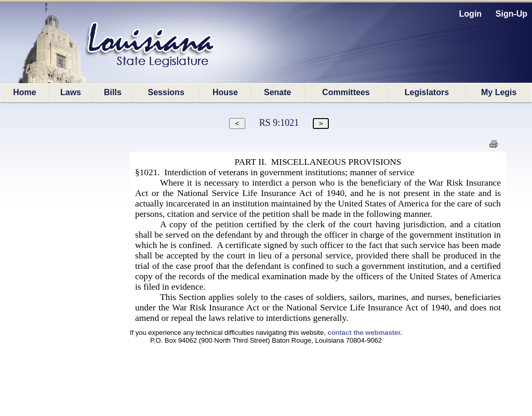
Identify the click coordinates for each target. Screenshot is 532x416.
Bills (113, 92)
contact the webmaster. (365, 333)
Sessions (166, 92)
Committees (346, 92)
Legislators (427, 92)
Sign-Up (511, 14)
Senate (277, 92)
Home (24, 92)
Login (471, 14)
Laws (71, 92)
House (225, 92)
